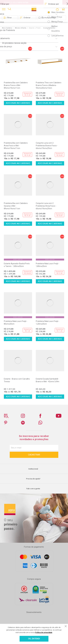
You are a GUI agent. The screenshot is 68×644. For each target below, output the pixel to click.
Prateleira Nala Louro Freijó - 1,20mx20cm (48, 323)
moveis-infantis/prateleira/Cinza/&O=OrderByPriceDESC (50, 28)
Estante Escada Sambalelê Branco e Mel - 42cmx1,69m (48, 380)
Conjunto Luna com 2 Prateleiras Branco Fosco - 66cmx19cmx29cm (47, 146)
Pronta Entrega (50, 18)
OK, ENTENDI (34, 639)
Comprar (18, 103)
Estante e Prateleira (36, 28)
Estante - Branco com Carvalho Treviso (17, 380)
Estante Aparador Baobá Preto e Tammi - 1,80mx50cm (17, 265)
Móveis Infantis (21, 28)
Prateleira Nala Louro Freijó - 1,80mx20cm (48, 265)
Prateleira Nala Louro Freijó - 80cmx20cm (16, 323)
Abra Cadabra (7, 28)
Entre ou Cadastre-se (57, 9)
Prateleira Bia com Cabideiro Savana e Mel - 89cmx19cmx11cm (16, 206)
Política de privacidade (44, 633)
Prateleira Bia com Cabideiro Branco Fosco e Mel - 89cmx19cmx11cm (16, 85)
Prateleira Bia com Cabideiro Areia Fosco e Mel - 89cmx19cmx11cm (16, 146)
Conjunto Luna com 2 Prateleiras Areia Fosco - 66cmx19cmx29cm (46, 206)
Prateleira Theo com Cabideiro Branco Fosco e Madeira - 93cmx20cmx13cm (49, 85)
